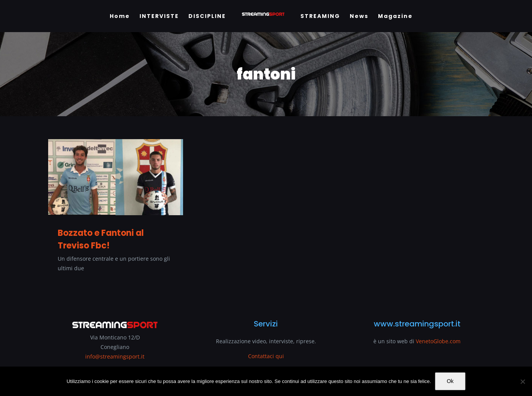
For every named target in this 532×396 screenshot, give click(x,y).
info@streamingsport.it (115, 356)
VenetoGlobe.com (438, 341)
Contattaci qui (266, 356)
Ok (450, 381)
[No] (522, 381)
